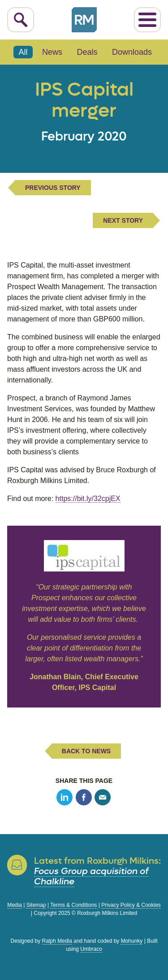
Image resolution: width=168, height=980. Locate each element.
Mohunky (132, 941)
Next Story (123, 220)
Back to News (86, 751)
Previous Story (53, 188)
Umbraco (91, 949)
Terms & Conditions (73, 905)
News (52, 52)
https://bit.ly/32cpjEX (88, 499)
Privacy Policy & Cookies (131, 905)
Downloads (132, 52)
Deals (87, 52)
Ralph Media (57, 941)
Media (15, 905)
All (23, 52)
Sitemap (36, 905)
